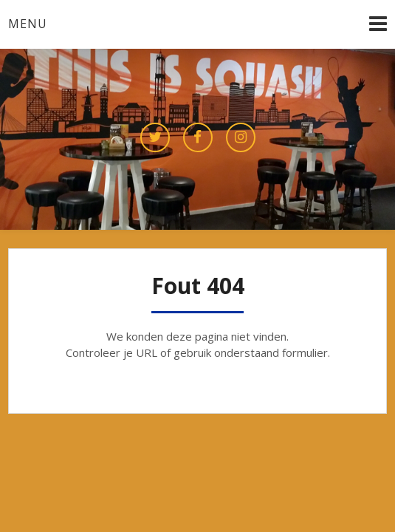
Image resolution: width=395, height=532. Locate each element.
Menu (28, 24)
